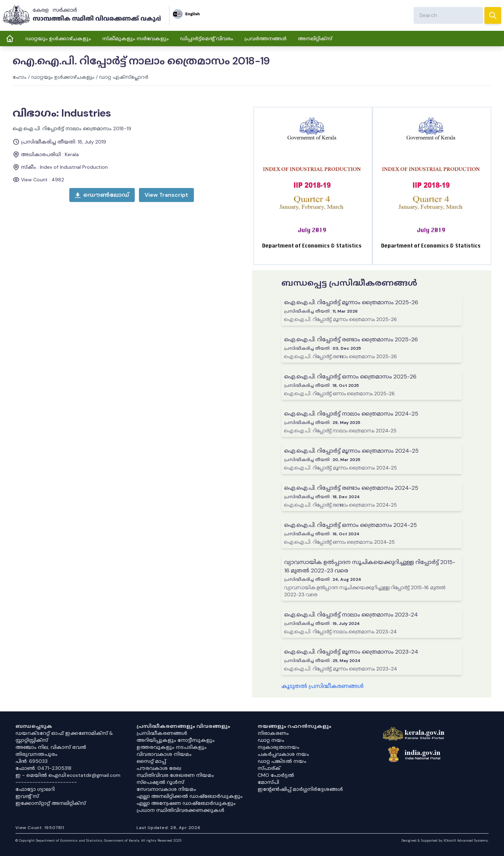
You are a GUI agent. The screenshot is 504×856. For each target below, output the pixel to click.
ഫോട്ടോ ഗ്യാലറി (35, 789)
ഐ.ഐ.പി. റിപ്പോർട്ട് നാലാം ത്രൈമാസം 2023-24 (351, 615)
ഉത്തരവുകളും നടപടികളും (171, 747)
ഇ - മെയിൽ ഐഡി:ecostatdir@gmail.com (68, 775)
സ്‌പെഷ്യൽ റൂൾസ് (160, 782)
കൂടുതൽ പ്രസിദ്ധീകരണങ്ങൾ (323, 686)
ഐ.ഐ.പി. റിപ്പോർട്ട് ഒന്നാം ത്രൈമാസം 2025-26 (350, 377)
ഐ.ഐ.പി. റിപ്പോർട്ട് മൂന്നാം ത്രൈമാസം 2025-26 (351, 302)
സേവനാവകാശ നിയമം (166, 789)
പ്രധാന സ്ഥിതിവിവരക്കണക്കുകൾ (180, 810)
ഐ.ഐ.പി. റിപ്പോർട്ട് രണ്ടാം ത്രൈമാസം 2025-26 (351, 339)
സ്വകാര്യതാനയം (278, 747)
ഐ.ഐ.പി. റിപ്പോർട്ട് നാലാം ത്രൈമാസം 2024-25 (351, 414)
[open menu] (166, 195)
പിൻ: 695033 (31, 761)
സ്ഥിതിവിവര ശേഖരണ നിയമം (175, 775)
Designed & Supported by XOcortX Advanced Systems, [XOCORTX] (445, 840)
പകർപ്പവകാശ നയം (283, 754)
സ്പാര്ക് (269, 768)
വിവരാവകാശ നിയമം (164, 754)
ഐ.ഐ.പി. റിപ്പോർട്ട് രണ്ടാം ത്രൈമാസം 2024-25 (351, 488)
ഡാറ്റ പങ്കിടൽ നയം (282, 761)
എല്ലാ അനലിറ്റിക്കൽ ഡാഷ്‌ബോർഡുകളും (190, 796)
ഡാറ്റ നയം (271, 740)
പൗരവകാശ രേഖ (159, 768)
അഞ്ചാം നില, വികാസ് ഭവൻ (51, 747)
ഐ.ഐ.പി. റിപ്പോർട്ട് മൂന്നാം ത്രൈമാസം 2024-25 (351, 451)
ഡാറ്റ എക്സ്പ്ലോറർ (124, 77)
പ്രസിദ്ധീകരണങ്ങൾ (162, 733)
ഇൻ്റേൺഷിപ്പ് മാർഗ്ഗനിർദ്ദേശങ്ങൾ (300, 789)
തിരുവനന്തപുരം (36, 754)
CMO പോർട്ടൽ (276, 775)
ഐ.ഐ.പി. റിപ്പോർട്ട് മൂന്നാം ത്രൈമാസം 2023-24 (351, 652)
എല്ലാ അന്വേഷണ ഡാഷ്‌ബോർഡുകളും (186, 803)
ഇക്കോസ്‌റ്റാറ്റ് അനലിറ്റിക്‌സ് (51, 803)
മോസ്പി (268, 782)
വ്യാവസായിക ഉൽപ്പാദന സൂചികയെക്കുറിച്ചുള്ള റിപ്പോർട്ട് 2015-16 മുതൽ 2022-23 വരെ (370, 566)
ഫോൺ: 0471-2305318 (43, 768)
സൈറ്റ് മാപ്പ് (151, 761)
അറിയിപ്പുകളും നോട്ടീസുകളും (176, 740)
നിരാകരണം (273, 733)
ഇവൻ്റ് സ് (27, 796)
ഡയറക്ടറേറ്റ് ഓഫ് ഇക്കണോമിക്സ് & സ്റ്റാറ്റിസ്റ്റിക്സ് (64, 737)
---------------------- (46, 782)
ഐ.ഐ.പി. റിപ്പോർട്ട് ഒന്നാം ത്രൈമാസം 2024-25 (351, 525)
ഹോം (20, 77)
